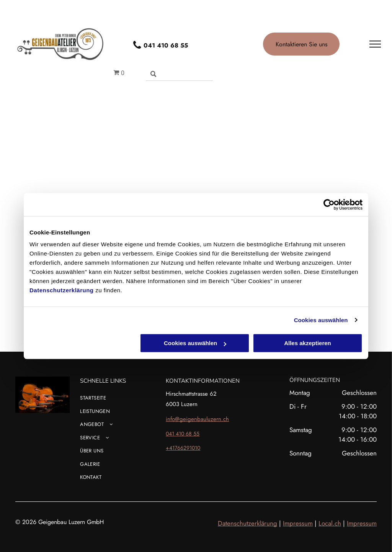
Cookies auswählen (321, 320)
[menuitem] (120, 401)
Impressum (298, 523)
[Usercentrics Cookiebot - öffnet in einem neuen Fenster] (329, 205)
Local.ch (330, 523)
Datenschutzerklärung (62, 290)
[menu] (375, 44)
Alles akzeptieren (308, 343)
